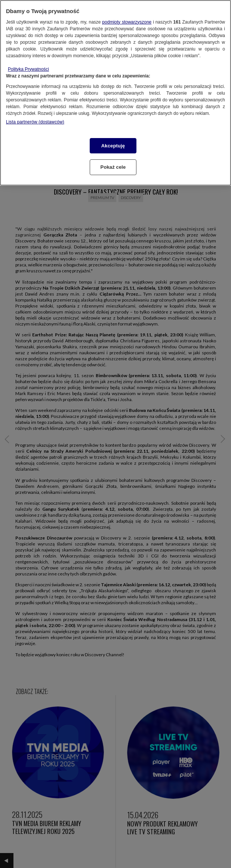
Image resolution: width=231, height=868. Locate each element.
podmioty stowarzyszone (127, 22)
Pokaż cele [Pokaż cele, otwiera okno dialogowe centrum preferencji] (113, 167)
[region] (115, 93)
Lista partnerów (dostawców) (35, 122)
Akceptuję (113, 146)
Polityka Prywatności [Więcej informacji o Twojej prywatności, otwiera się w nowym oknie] (28, 69)
